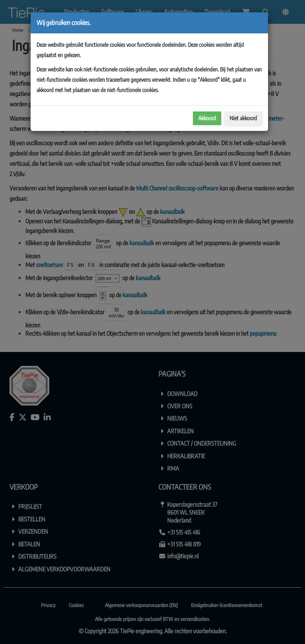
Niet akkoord (243, 118)
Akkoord (207, 118)
